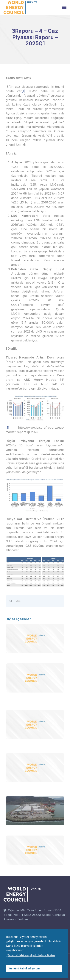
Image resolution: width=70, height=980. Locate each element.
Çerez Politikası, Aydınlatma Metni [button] (31, 955)
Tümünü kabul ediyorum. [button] (25, 969)
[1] (23, 91)
